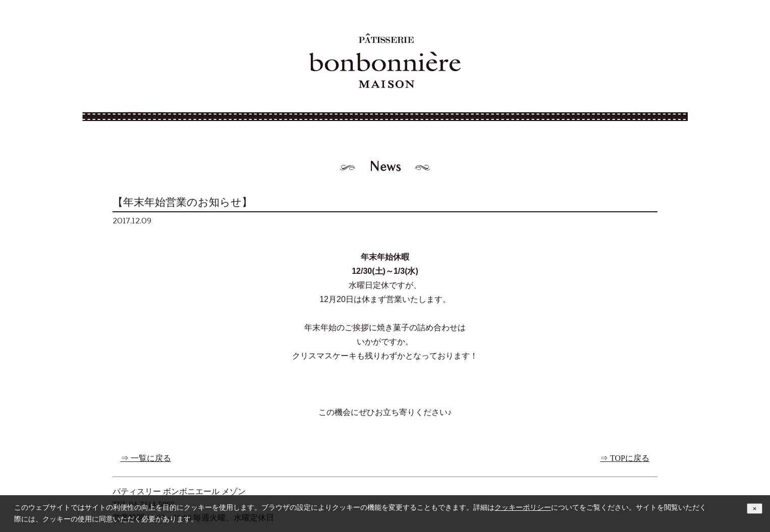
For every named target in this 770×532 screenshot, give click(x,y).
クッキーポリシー (523, 508)
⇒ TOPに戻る (625, 458)
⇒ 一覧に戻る (146, 458)
